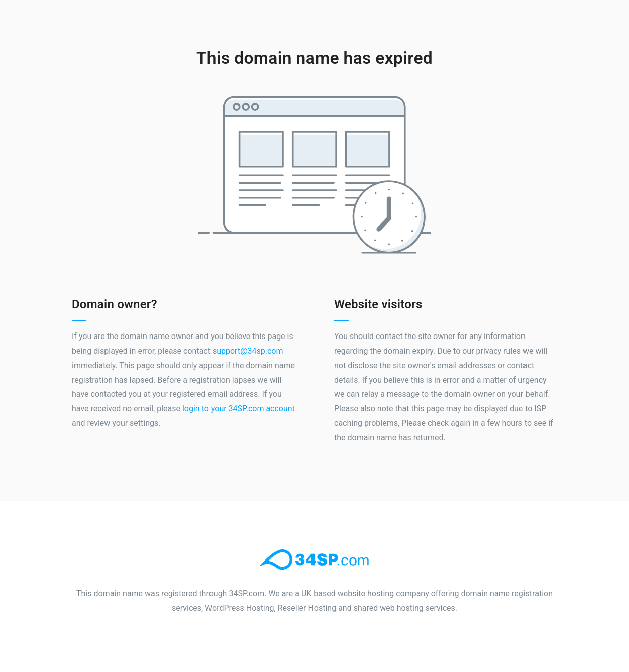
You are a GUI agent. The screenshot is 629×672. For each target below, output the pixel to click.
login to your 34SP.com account (239, 409)
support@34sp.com (248, 351)
